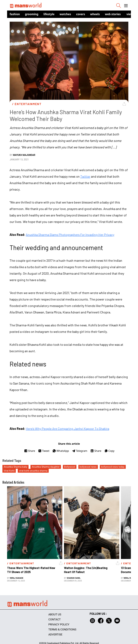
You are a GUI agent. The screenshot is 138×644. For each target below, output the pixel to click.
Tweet (44, 451)
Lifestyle (49, 14)
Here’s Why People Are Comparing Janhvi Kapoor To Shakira (67, 429)
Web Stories (113, 14)
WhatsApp (61, 451)
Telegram (80, 451)
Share (30, 451)
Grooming (32, 14)
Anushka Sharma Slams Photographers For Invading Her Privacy (70, 235)
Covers (81, 14)
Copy (109, 451)
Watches (65, 14)
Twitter (85, 176)
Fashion (15, 14)
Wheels (95, 14)
